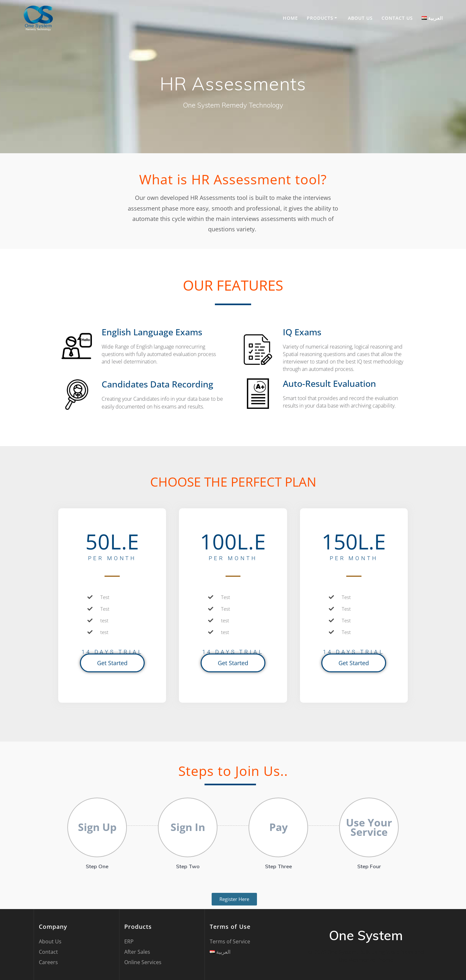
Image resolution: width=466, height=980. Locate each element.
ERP (129, 941)
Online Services (143, 962)
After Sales (137, 952)
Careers (48, 962)
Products (320, 18)
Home (290, 18)
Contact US (397, 18)
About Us (360, 18)
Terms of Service (230, 941)
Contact (48, 952)
